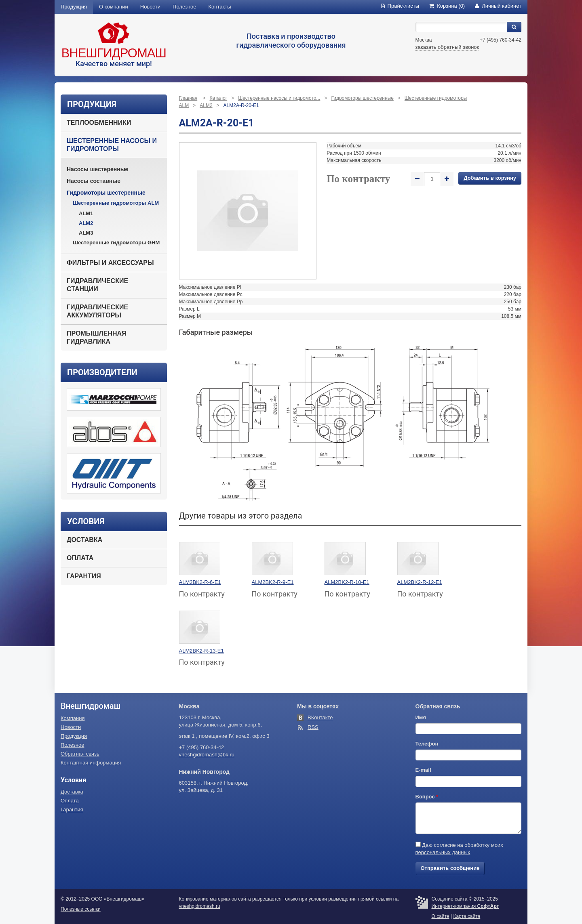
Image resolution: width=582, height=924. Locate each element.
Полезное (184, 7)
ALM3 (86, 233)
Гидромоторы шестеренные (106, 193)
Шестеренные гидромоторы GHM (116, 243)
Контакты (220, 7)
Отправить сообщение (450, 868)
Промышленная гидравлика (97, 337)
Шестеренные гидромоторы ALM (116, 203)
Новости (150, 7)
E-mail (423, 770)
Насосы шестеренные (97, 169)
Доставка (84, 540)
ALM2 (86, 223)
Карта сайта (467, 916)
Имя (421, 717)
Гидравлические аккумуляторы (97, 311)
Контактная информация (91, 763)
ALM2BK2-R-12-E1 (420, 582)
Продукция (74, 7)
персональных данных (443, 852)
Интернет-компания (465, 906)
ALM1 (86, 213)
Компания (73, 718)
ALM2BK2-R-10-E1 (347, 582)
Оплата (80, 558)
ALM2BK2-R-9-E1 (273, 582)
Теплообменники (99, 123)
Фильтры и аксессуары (110, 263)
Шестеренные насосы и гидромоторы (112, 145)
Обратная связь (80, 754)
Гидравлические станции (97, 285)
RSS (313, 727)
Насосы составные (94, 181)
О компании (114, 7)
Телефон (427, 744)
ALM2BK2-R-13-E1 (201, 651)
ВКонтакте (320, 717)
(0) (447, 6)
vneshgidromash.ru (200, 906)
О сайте (441, 916)
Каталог (219, 98)
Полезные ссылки (81, 909)
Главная (188, 98)
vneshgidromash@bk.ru (207, 755)
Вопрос (427, 797)
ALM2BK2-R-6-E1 (200, 582)
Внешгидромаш (114, 53)
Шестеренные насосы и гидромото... (279, 98)
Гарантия (84, 576)
